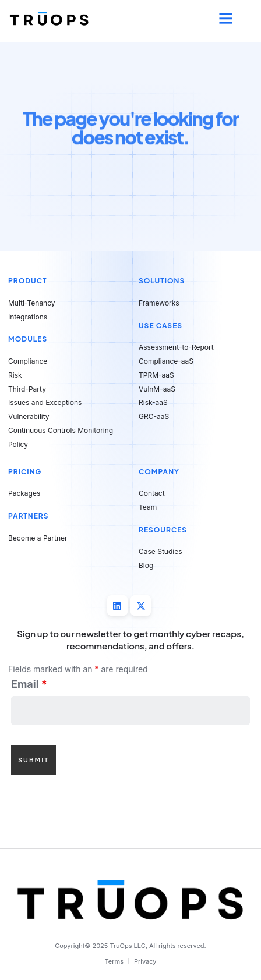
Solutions (162, 281)
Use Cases (161, 326)
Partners (29, 516)
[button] (225, 19)
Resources (163, 530)
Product (28, 281)
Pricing (25, 472)
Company (159, 472)
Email (29, 684)
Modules (28, 339)
